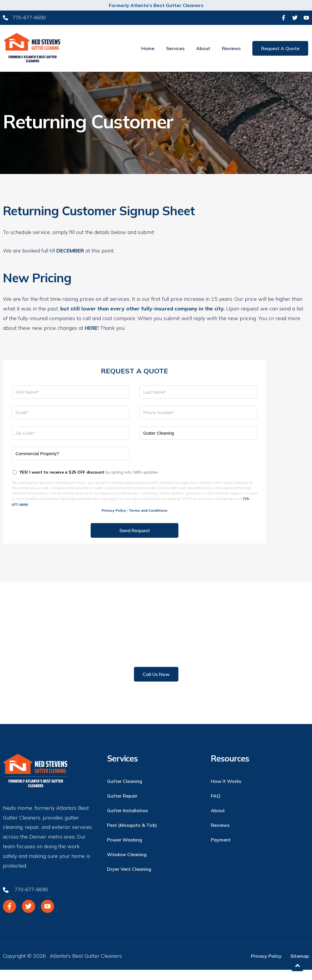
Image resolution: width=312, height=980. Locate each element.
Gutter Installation (127, 819)
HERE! (92, 336)
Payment (221, 849)
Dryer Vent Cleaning (129, 878)
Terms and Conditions (148, 519)
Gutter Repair (122, 805)
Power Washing (125, 849)
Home (149, 53)
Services (176, 53)
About (204, 53)
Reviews (232, 53)
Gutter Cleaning (125, 790)
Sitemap (300, 967)
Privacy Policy (114, 519)
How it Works (226, 790)
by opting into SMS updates (89, 480)
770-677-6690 (135, 662)
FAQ (216, 805)
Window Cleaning (127, 863)
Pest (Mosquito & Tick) (132, 834)
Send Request (135, 539)
